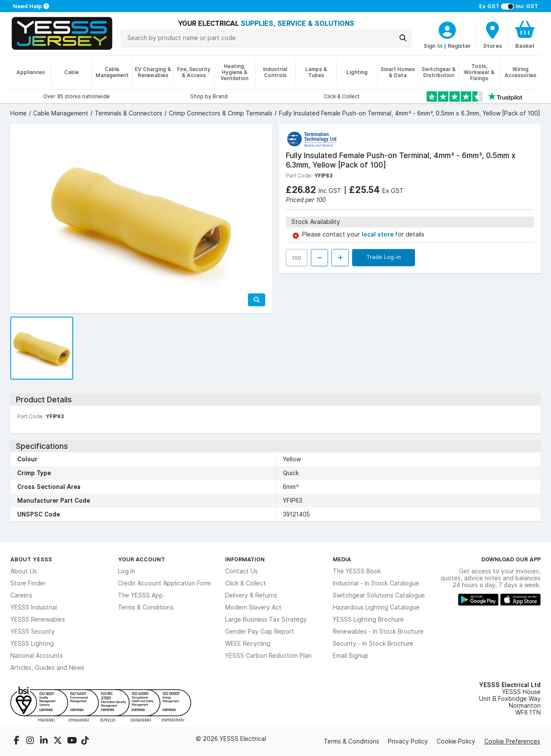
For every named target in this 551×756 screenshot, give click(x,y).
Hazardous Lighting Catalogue (376, 607)
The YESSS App (141, 595)
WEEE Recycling (248, 644)
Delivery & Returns (251, 595)
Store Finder (28, 583)
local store (378, 234)
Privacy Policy (408, 741)
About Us (24, 571)
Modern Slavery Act (253, 607)
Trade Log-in (384, 257)
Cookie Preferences (512, 741)
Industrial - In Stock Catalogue (376, 583)
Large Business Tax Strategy (266, 619)
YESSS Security (33, 632)
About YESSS (31, 559)
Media (342, 559)
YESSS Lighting (32, 644)
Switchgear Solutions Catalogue (379, 595)
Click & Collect (246, 583)
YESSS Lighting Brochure (368, 619)
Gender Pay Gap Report (260, 632)
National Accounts (37, 656)
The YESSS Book (357, 571)
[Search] (403, 38)
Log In (127, 571)
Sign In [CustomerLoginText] (433, 46)
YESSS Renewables (38, 619)
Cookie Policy (456, 741)
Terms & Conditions (146, 607)
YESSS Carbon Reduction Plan (268, 656)
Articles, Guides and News (47, 668)
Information (245, 559)
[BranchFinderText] (492, 34)
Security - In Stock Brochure (373, 644)
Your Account (141, 559)
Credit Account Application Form (164, 583)
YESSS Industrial (34, 607)
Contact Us (241, 571)
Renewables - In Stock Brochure (378, 632)
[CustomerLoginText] (447, 29)
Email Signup (351, 656)
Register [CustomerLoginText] (459, 46)
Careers (21, 595)
